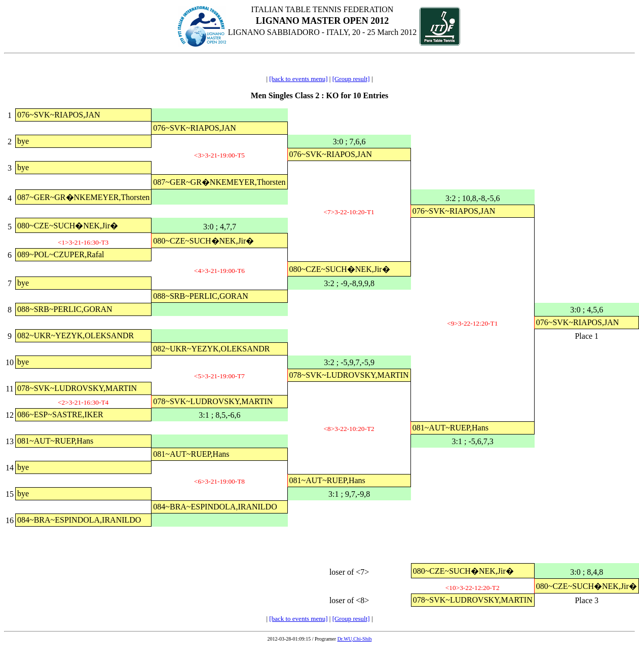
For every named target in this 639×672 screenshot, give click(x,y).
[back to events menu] (298, 79)
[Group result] (351, 79)
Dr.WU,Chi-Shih (355, 639)
